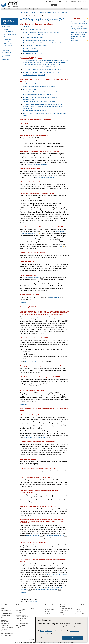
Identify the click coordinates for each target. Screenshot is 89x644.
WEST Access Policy (32, 361)
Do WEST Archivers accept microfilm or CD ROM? (38, 95)
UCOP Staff (49, 616)
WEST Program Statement (31, 278)
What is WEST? (28, 27)
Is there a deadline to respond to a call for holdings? (39, 87)
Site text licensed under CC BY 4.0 (53, 642)
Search (54, 5)
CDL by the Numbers (7, 633)
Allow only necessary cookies (49, 638)
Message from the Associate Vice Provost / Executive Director (7, 612)
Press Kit (78, 609)
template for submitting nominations (46, 590)
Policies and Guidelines (7, 627)
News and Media (80, 9)
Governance (7, 37)
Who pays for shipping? (30, 89)
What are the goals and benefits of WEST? (36, 29)
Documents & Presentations (8, 44)
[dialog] (61, 629)
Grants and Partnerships (4, 621)
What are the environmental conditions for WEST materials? (41, 32)
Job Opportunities (6, 635)
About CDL (7, 9)
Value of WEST (8, 32)
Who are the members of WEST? (33, 35)
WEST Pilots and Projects (7, 56)
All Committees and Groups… (66, 614)
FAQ (5, 48)
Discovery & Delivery (22, 607)
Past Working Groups (9, 40)
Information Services (21, 621)
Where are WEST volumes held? (33, 38)
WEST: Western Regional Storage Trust (46, 13)
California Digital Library (27, 13)
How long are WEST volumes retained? (35, 45)
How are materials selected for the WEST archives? (39, 40)
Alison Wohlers (54, 297)
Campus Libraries (50, 607)
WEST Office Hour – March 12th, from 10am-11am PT (79, 23)
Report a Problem (71, 2)
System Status (83, 2)
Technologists (49, 614)
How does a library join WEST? (32, 53)
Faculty (47, 612)
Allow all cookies (73, 638)
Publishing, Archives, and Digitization (22, 610)
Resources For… (42, 9)
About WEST (63, 13)
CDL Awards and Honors (6, 630)
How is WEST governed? (30, 51)
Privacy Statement (46, 631)
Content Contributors (51, 609)
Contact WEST (6, 50)
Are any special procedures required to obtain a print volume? (42, 70)
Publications (78, 612)
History (6, 29)
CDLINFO (78, 607)
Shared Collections (21, 613)
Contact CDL (60, 2)
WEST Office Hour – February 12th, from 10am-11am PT (79, 28)
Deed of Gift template (33, 536)
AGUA (61, 246)
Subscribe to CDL (80, 614)
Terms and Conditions (35, 639)
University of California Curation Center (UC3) (22, 616)
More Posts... (75, 41)
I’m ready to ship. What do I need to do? (35, 111)
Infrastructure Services (22, 623)
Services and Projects (24, 9)
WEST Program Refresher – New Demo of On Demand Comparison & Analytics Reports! (79, 35)
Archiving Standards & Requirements (36, 437)
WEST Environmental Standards (37, 164)
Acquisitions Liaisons (66, 608)
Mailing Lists (6, 60)
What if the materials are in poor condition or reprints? (39, 102)
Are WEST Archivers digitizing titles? (34, 75)
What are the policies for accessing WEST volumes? (39, 67)
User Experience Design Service (20, 626)
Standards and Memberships (5, 624)
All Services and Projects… (35, 608)
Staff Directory (50, 2)
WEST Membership (10, 34)
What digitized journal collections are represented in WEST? (41, 72)
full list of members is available (44, 177)
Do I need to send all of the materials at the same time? (40, 92)
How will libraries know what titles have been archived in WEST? (43, 43)
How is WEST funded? (30, 48)
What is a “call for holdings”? (31, 84)
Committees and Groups (61, 9)
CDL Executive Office (7, 618)
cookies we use (74, 631)
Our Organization (6, 616)
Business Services (21, 619)
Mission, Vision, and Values (6, 608)
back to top (23, 302)
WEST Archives (7, 53)
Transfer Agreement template (55, 536)
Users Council (64, 611)
